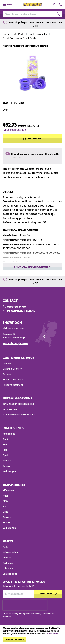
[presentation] (25, 605)
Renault (7, 466)
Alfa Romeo (9, 434)
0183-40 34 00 (17, 307)
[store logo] (33, 5)
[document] (32, 635)
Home (7, 34)
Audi (5, 439)
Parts (5, 547)
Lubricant (8, 568)
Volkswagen (9, 471)
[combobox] (32, 14)
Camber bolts (10, 574)
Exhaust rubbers (12, 552)
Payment (7, 374)
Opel (5, 455)
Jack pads (8, 563)
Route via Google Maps (15, 343)
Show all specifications (31, 267)
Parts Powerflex (39, 34)
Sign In (54, 5)
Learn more (52, 634)
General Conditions (13, 380)
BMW (5, 444)
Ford (5, 450)
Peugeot (7, 461)
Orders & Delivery (12, 369)
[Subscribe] (48, 594)
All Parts (20, 34)
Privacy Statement (13, 385)
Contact (7, 363)
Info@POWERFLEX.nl (21, 311)
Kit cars (7, 558)
